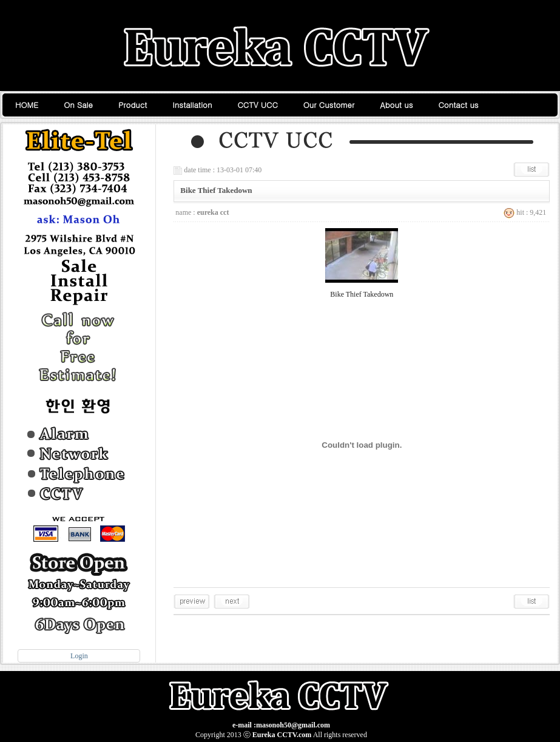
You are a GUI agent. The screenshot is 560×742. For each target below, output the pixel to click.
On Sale (78, 105)
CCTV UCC (258, 105)
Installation (192, 105)
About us (396, 105)
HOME (27, 105)
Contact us (458, 105)
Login (79, 656)
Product (133, 105)
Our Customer (329, 105)
